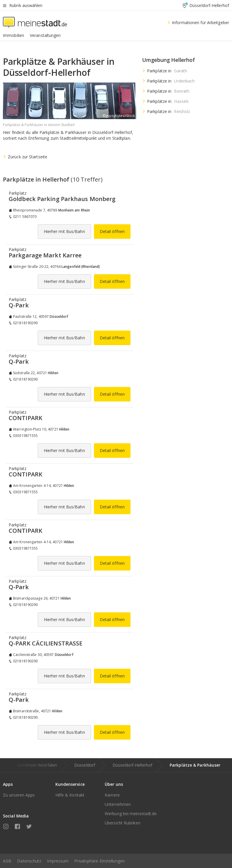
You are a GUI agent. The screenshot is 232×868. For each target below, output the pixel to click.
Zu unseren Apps (19, 795)
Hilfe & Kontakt (70, 795)
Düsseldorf (85, 765)
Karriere (112, 795)
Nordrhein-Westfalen (37, 765)
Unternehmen (118, 804)
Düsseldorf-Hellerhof (132, 765)
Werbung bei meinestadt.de (131, 814)
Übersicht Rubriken (123, 823)
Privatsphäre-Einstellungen (99, 861)
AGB (7, 861)
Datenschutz (29, 861)
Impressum (58, 861)
